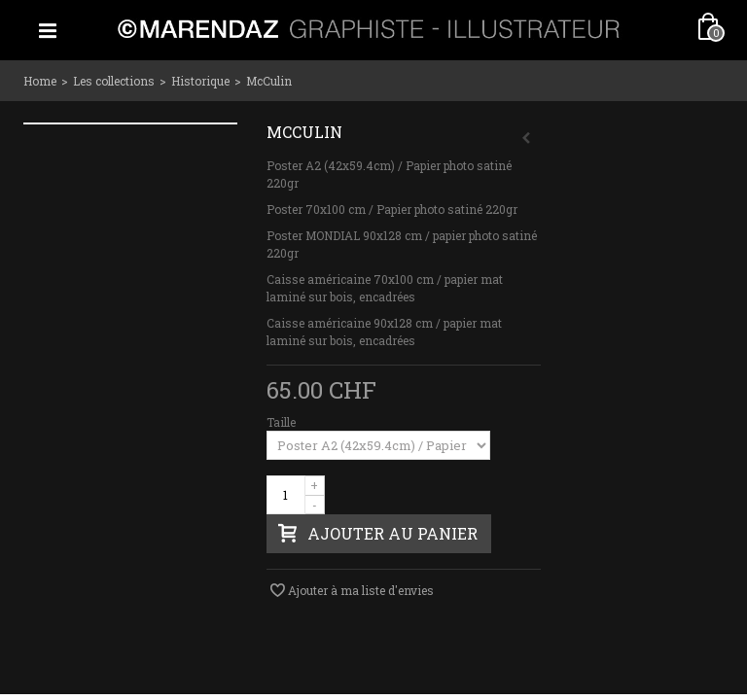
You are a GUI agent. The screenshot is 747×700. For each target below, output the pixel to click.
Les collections (114, 81)
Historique (200, 81)
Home (40, 81)
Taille (283, 422)
